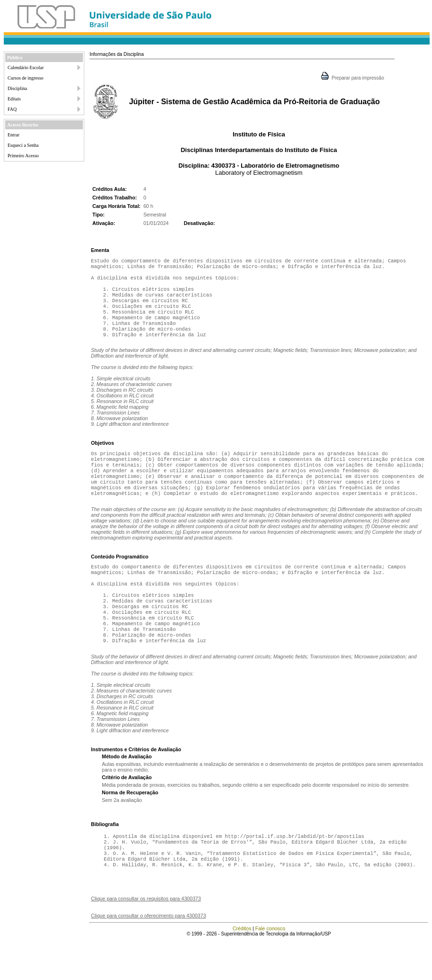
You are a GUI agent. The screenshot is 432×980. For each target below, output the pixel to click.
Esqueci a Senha (23, 145)
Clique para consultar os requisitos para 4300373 (146, 938)
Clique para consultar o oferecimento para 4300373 (148, 955)
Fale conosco (270, 968)
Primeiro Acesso (23, 156)
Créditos (242, 968)
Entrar (13, 135)
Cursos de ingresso (26, 78)
